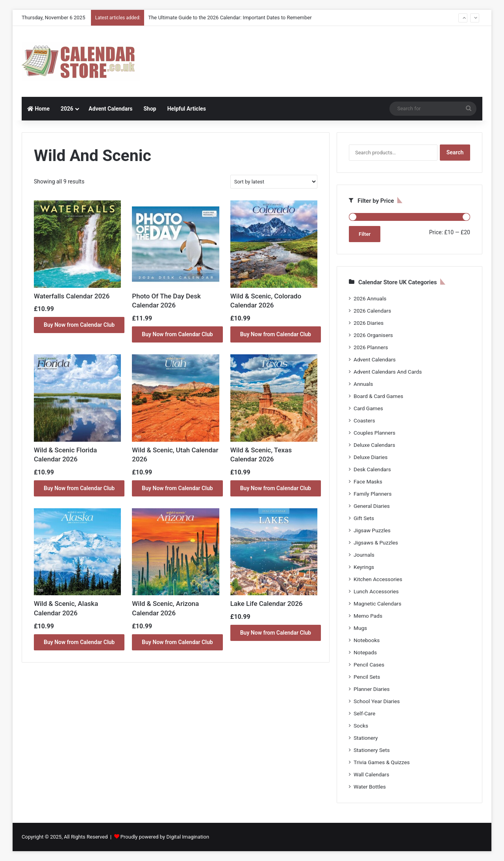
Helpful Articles (187, 109)
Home (38, 109)
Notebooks (367, 640)
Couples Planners (374, 433)
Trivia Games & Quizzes (382, 762)
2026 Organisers (373, 335)
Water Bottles (370, 787)
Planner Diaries (372, 689)
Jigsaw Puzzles (372, 530)
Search (455, 152)
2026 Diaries (369, 323)
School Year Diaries (377, 701)
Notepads (365, 652)
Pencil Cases (369, 665)
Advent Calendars (110, 109)
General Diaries (372, 506)
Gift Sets (364, 518)
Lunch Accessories (376, 591)
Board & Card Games (378, 396)
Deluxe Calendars (374, 445)
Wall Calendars (371, 774)
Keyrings (364, 567)
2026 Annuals (370, 298)
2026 (67, 109)
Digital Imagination (188, 837)
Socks (361, 726)
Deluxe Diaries (371, 457)
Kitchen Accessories (378, 579)
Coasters (364, 420)
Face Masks (368, 481)
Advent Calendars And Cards (388, 372)
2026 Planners (371, 347)
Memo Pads (368, 616)
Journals (364, 555)
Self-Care (364, 713)
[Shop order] (274, 182)
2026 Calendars (372, 311)
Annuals (363, 384)
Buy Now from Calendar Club (79, 325)
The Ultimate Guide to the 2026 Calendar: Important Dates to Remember (230, 18)
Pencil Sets (367, 677)
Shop (150, 109)
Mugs (360, 628)
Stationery (366, 738)
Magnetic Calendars (377, 604)
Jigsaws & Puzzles (376, 543)
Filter (365, 234)
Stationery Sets (372, 750)
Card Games (368, 408)
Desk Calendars (372, 469)
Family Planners (372, 494)
